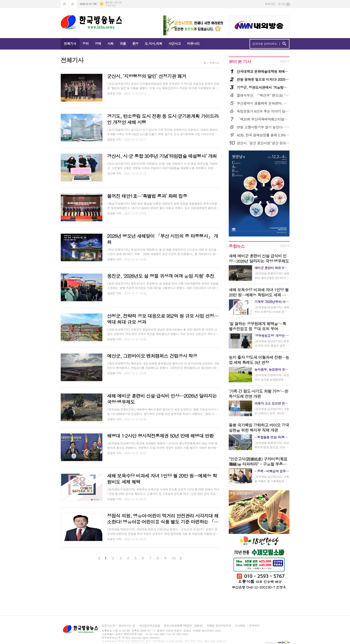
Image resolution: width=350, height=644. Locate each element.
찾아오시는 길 (127, 626)
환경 (135, 43)
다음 (181, 558)
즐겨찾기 (73, 4)
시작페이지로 (64, 4)
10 (174, 558)
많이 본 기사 (240, 62)
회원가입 (270, 4)
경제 (98, 43)
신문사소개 (108, 626)
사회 (110, 43)
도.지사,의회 (153, 43)
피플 (123, 43)
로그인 (282, 4)
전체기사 (70, 43)
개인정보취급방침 (149, 626)
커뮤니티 (193, 43)
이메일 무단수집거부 (219, 626)
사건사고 (175, 43)
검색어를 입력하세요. (265, 44)
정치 (86, 43)
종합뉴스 (237, 246)
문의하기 (254, 626)
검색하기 (284, 44)
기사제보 (240, 626)
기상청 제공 (110, 5)
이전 (99, 558)
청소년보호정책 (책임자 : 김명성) (183, 626)
